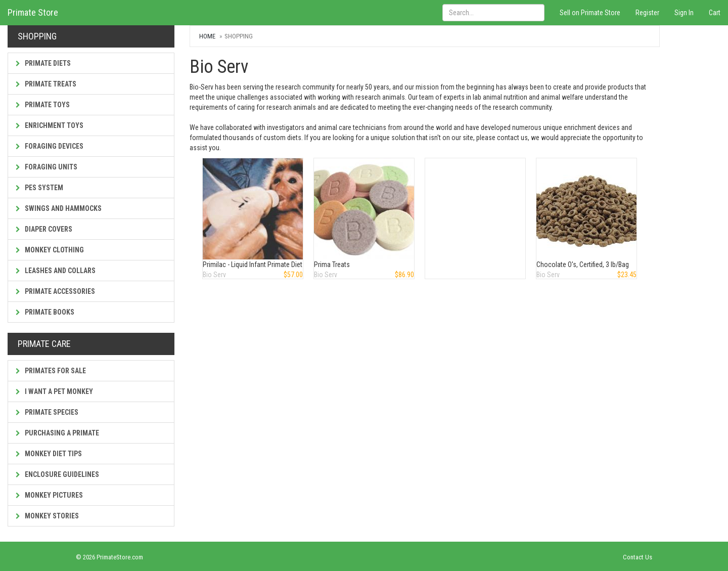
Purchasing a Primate (57, 433)
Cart (715, 13)
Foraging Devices (50, 146)
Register (647, 13)
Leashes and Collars (56, 271)
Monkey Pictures (49, 495)
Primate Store (33, 12)
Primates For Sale (51, 371)
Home (207, 36)
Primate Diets (43, 63)
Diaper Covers (44, 229)
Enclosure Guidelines (57, 474)
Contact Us (638, 557)
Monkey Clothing (50, 250)
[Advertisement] (476, 209)
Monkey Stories (47, 516)
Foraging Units (47, 167)
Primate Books (45, 312)
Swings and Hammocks (59, 208)
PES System (39, 188)
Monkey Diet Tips (49, 454)
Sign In (684, 13)
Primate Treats (46, 84)
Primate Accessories (55, 291)
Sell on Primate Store (590, 13)
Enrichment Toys (50, 125)
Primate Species (47, 412)
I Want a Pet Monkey (54, 391)
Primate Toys (43, 105)
